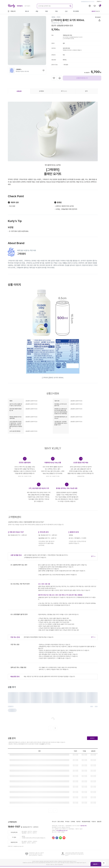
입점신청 (99, 822)
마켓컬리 (20, 6)
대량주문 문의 (14, 842)
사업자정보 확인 (83, 826)
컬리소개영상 (61, 822)
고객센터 (99, 2)
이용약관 (78, 822)
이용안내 (94, 822)
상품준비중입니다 (82, 78)
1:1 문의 (42, 744)
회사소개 (54, 822)
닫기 (92, 556)
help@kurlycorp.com (18, 846)
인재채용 (73, 822)
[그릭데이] (59, 17)
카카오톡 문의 (14, 832)
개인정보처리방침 (86, 822)
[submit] (70, 6)
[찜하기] (44, 70)
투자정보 (67, 822)
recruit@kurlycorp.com (62, 831)
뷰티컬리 (27, 6)
